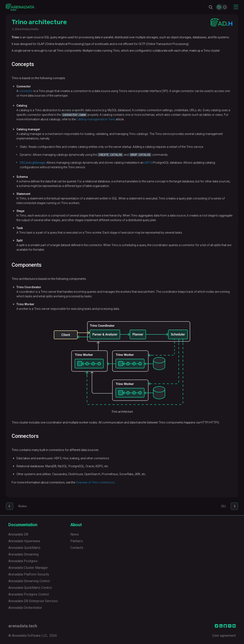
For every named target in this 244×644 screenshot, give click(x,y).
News (75, 534)
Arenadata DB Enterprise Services (33, 601)
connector (26, 91)
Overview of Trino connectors (95, 482)
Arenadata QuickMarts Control (30, 588)
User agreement (224, 636)
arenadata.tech (23, 626)
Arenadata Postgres (23, 561)
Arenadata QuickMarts (24, 548)
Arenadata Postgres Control (29, 594)
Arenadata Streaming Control (29, 581)
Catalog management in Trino (96, 119)
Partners (77, 541)
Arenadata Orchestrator (25, 608)
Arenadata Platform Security (29, 574)
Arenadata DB (18, 534)
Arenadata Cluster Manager (28, 568)
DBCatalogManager (33, 163)
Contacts (77, 548)
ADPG (148, 163)
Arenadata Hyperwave (24, 541)
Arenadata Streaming (23, 554)
